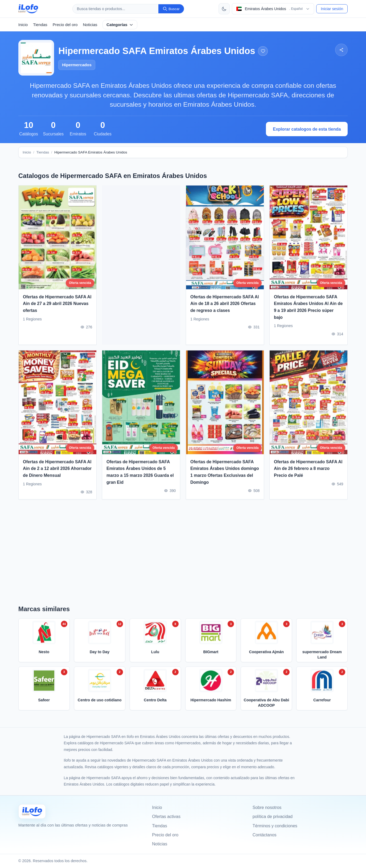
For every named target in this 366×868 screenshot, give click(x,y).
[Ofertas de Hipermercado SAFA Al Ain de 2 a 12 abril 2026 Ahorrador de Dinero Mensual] (57, 404)
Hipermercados (77, 65)
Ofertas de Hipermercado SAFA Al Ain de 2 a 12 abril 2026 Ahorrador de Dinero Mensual (57, 470)
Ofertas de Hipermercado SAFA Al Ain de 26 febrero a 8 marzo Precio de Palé (308, 470)
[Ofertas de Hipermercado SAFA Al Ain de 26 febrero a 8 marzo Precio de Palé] (309, 404)
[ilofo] (28, 9)
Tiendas (40, 25)
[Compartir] (341, 50)
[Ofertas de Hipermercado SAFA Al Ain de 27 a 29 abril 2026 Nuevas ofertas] (57, 239)
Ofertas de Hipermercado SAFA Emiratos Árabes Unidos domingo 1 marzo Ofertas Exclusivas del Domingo (225, 474)
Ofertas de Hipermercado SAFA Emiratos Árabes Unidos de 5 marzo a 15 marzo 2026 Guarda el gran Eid (140, 474)
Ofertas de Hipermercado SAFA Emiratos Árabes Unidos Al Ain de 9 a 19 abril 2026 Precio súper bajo (308, 309)
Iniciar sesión (332, 9)
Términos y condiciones (275, 826)
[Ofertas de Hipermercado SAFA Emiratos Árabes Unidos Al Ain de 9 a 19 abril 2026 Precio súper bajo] (309, 239)
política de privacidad (273, 817)
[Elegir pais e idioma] (273, 9)
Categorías (120, 25)
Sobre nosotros (267, 807)
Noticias (90, 25)
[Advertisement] (141, 265)
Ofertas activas (166, 817)
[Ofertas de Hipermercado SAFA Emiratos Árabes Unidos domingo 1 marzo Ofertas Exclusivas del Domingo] (225, 404)
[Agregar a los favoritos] (263, 51)
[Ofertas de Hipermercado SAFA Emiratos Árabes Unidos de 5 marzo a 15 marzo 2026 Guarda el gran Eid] (141, 404)
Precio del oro (65, 25)
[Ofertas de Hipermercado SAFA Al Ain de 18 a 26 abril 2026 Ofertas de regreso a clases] (225, 239)
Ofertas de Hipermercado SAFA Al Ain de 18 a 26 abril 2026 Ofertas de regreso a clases (225, 305)
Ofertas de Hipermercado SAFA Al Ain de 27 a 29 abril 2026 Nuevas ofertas (57, 305)
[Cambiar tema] (224, 9)
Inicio (23, 25)
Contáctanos (265, 835)
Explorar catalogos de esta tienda (307, 129)
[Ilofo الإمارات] (32, 811)
